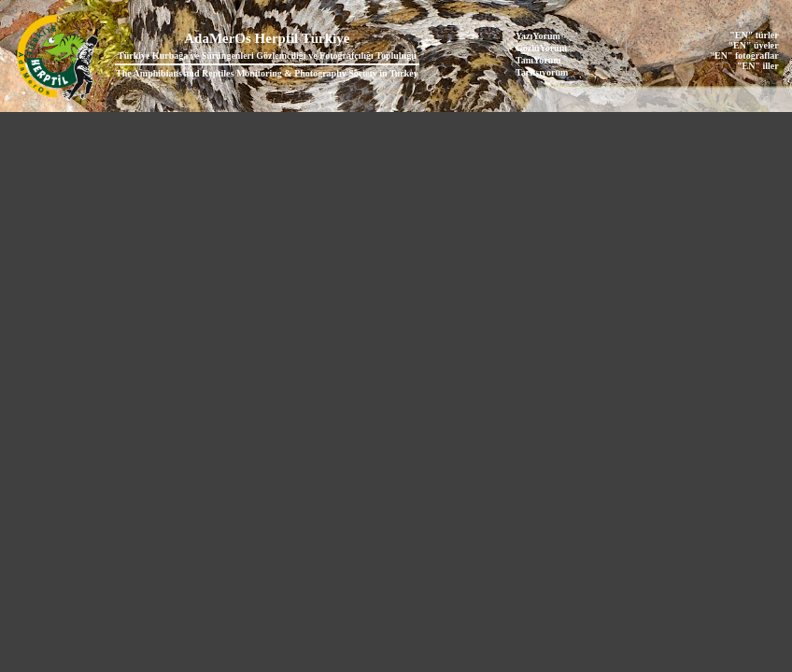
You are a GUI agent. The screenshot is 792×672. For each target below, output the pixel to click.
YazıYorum (538, 36)
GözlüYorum (541, 48)
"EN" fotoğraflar (744, 56)
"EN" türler (754, 35)
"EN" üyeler (754, 45)
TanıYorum (538, 60)
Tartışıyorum (542, 72)
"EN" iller (758, 66)
